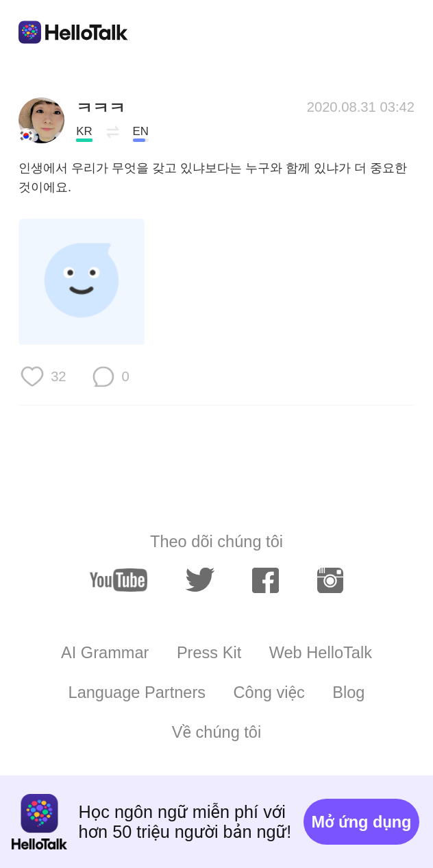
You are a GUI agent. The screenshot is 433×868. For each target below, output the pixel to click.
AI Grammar (105, 653)
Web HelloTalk (321, 653)
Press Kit (209, 653)
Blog (348, 692)
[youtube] (119, 580)
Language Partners (137, 692)
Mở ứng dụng (362, 822)
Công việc (269, 692)
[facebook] (265, 580)
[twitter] (200, 580)
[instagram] (331, 580)
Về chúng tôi (216, 732)
